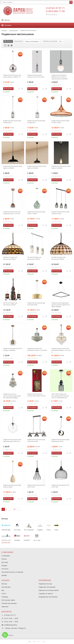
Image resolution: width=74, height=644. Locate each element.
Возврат (4, 565)
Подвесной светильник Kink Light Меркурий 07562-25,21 (12, 440)
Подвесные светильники (47, 587)
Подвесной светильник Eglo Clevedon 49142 (60, 213)
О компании (6, 556)
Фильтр (8, 41)
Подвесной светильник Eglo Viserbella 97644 (36, 304)
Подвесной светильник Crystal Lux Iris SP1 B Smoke (36, 76)
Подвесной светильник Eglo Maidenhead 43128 (60, 440)
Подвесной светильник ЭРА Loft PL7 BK (60, 486)
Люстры (4, 584)
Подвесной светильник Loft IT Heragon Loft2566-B (13, 349)
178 (14, 509)
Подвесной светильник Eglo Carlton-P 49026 (36, 213)
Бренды (4, 575)
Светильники (6, 587)
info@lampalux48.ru (11, 625)
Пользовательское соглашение (12, 572)
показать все (6, 542)
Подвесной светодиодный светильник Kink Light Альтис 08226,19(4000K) (61, 305)
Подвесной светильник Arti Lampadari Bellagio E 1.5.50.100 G (61, 350)
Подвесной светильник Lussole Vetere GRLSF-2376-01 (36, 395)
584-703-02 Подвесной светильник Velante (10, 304)
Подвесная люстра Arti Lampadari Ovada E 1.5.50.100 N (37, 349)
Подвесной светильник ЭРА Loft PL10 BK (36, 486)
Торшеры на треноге (46, 594)
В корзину (8, 89)
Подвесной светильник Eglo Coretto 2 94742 (60, 122)
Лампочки (5, 607)
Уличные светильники (9, 603)
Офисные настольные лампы (49, 590)
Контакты (5, 569)
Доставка (5, 562)
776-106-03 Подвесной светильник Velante (34, 258)
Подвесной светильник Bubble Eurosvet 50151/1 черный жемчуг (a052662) (59, 77)
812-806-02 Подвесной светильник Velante (58, 258)
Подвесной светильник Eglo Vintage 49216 (12, 122)
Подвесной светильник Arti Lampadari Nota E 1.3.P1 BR (12, 213)
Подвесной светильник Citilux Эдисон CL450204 (37, 167)
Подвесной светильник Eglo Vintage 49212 (36, 122)
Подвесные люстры (45, 584)
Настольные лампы (8, 600)
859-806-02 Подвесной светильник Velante (10, 258)
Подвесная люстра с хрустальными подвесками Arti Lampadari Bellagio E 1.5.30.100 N (12, 396)
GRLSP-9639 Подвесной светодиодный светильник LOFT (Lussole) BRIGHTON (60, 396)
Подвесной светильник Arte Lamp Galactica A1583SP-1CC (12, 76)
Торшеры (5, 597)
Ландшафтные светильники (48, 597)
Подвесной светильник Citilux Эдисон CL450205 (13, 167)
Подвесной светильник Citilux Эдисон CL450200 (61, 167)
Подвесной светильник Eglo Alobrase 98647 (12, 486)
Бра (3, 590)
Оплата (4, 559)
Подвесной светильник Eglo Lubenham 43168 (36, 440)
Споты (4, 594)
